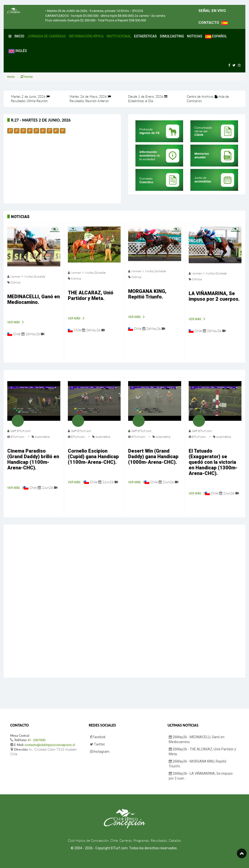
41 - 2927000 (36, 740)
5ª (36, 131)
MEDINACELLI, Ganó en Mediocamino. (34, 299)
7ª (49, 131)
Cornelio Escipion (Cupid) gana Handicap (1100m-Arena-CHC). (93, 456)
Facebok (98, 737)
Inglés (18, 51)
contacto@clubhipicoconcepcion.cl (50, 745)
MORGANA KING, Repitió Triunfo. (147, 294)
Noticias (195, 36)
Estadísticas (145, 36)
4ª (30, 131)
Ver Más (13, 322)
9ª (63, 131)
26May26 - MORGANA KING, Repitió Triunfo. (198, 764)
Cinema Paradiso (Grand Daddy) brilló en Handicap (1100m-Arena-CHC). (33, 459)
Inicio (19, 36)
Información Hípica (86, 36)
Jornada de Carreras (47, 36)
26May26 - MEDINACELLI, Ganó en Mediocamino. (197, 739)
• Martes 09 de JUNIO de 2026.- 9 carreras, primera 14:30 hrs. (87, 11)
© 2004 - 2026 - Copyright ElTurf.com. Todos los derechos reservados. (124, 848)
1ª (10, 131)
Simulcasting (172, 36)
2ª (17, 131)
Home (27, 77)
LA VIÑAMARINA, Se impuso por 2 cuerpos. (214, 296)
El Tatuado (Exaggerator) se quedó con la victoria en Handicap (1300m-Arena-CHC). (213, 462)
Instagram (100, 752)
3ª (23, 131)
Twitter (98, 744)
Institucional (119, 36)
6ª (43, 131)
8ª (56, 131)
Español (216, 36)
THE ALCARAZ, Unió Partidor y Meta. (91, 295)
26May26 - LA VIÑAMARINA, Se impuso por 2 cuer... (201, 776)
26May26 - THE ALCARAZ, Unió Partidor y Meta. (202, 752)
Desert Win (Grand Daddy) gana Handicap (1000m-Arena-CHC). (153, 456)
